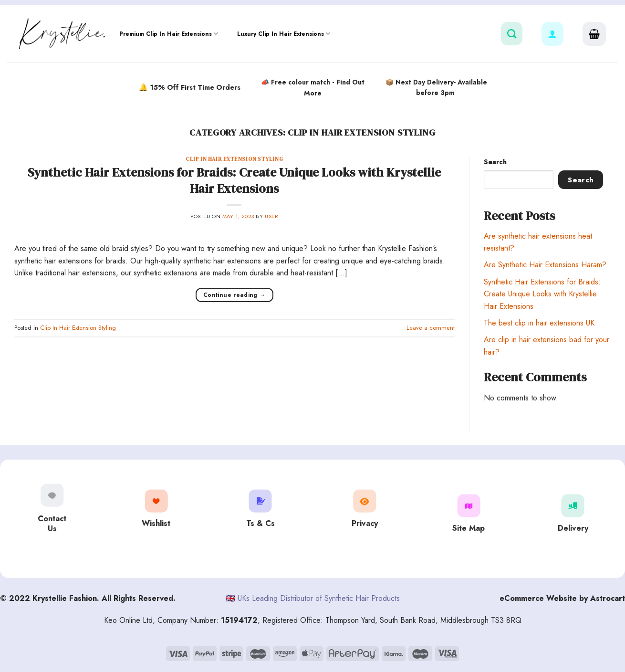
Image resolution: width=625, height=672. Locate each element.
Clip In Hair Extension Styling (234, 159)
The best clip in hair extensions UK (539, 323)
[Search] (512, 34)
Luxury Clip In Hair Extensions (284, 34)
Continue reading (234, 295)
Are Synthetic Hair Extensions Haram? (545, 265)
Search (495, 162)
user (271, 216)
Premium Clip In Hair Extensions (169, 34)
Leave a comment (431, 328)
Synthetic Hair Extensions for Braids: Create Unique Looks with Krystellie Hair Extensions (234, 180)
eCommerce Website (538, 598)
